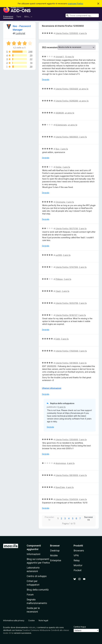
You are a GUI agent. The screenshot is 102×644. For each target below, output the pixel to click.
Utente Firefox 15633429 (67, 89)
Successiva (88, 518)
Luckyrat (20, 33)
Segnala (46, 79)
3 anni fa (82, 315)
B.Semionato (61, 125)
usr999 (59, 255)
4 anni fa (83, 33)
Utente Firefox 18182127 (66, 315)
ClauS (58, 291)
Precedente (49, 518)
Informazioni (33, 554)
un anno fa (84, 89)
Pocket (78, 570)
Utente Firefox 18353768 (67, 303)
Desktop (55, 551)
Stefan (59, 167)
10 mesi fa (69, 57)
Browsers (79, 551)
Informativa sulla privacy (14, 620)
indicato (32, 627)
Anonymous (61, 463)
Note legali (43, 620)
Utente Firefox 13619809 (67, 363)
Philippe (59, 279)
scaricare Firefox (76, 4)
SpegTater (60, 487)
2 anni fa (83, 137)
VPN (76, 555)
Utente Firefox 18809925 (67, 137)
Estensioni (8, 17)
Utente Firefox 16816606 (67, 475)
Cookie (31, 620)
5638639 (60, 113)
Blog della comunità (38, 590)
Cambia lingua (80, 627)
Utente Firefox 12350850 (67, 33)
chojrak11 (60, 57)
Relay (77, 560)
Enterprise (56, 560)
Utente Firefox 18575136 (67, 229)
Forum (30, 595)
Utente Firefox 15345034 (67, 499)
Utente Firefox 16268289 (67, 101)
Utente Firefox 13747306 (67, 267)
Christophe (60, 202)
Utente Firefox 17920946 (67, 351)
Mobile (54, 555)
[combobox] (82, 15)
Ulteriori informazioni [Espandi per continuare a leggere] (52, 388)
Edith (58, 339)
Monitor (78, 565)
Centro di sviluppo (37, 576)
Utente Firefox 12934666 (67, 439)
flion (58, 149)
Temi (19, 17)
